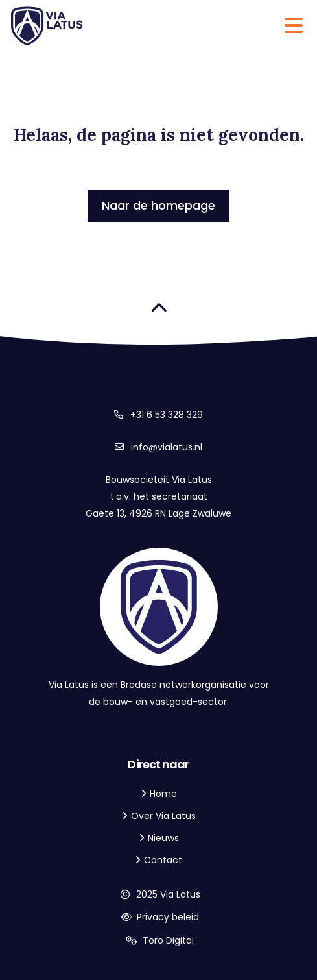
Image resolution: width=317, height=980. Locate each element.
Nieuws (163, 838)
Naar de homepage (158, 205)
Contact (163, 860)
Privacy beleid (158, 917)
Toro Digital (159, 940)
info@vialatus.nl (167, 447)
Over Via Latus (163, 816)
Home (163, 794)
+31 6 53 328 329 (167, 415)
